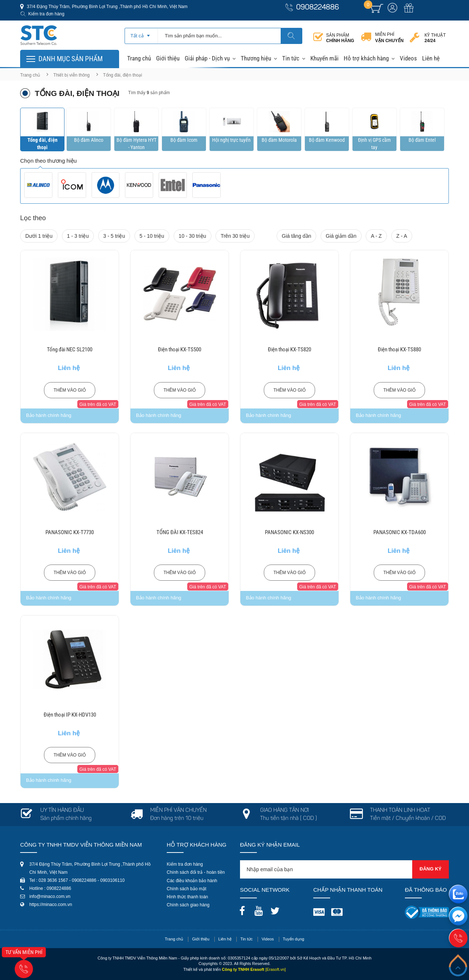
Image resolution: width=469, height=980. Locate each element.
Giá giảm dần (341, 236)
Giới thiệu (168, 58)
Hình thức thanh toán (187, 897)
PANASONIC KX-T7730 (70, 532)
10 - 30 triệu (193, 236)
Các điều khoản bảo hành (192, 881)
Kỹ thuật (435, 38)
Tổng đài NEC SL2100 (70, 350)
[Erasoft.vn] (276, 969)
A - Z (376, 236)
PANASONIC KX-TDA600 (400, 532)
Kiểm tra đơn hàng (46, 14)
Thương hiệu (256, 58)
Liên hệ (431, 58)
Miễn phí (389, 38)
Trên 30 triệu (235, 236)
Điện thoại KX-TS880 (399, 350)
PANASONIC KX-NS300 (289, 532)
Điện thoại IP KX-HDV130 (70, 715)
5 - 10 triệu (152, 236)
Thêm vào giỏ (70, 390)
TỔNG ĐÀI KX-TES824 (180, 532)
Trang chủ (139, 58)
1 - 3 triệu (78, 236)
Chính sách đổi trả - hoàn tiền (196, 872)
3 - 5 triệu (114, 236)
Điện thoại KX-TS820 (289, 350)
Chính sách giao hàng (188, 905)
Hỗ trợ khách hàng (366, 58)
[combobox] (141, 33)
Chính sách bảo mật (187, 889)
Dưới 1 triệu (39, 236)
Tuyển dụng (293, 939)
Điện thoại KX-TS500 (180, 350)
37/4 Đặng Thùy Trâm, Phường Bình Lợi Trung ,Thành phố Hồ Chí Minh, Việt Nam (107, 7)
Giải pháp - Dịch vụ (207, 58)
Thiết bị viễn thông (72, 75)
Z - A (402, 236)
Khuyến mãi (324, 58)
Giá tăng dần (296, 236)
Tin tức (291, 58)
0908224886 (317, 8)
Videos (408, 58)
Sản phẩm (340, 38)
